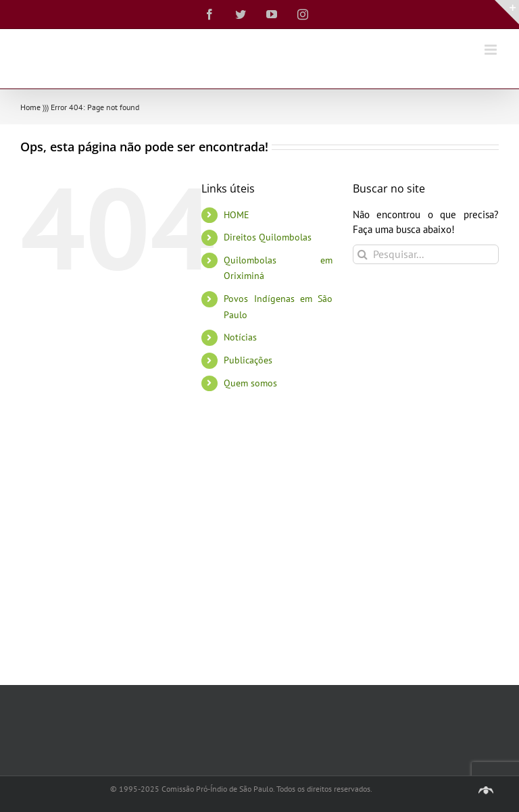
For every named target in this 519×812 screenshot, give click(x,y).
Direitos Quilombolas (268, 237)
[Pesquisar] (363, 254)
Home (30, 107)
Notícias (240, 337)
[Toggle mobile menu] (492, 50)
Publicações (248, 360)
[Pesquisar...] (426, 254)
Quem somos (250, 383)
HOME (237, 215)
